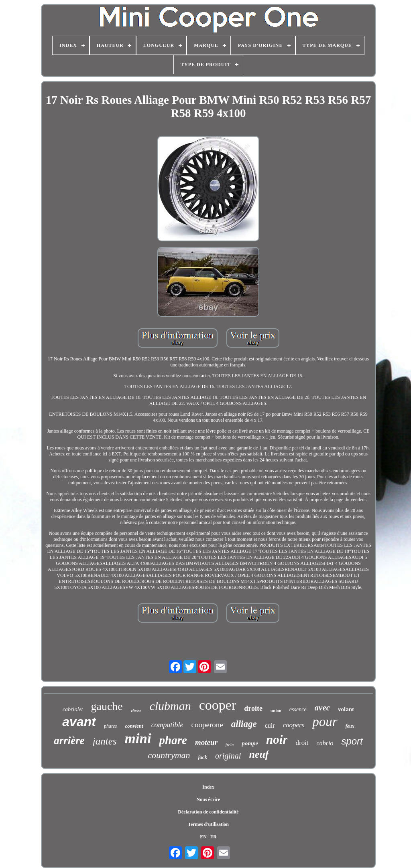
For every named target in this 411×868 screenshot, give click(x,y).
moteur (206, 742)
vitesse (136, 711)
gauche (107, 706)
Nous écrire (209, 799)
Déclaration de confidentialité (208, 812)
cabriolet (73, 709)
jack (203, 757)
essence (298, 709)
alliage (244, 724)
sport (352, 741)
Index (208, 787)
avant (79, 722)
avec (322, 708)
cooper (218, 705)
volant (346, 709)
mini (138, 739)
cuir (270, 725)
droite (253, 708)
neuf (259, 754)
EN (203, 837)
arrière (69, 741)
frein (230, 745)
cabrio (325, 743)
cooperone (207, 725)
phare (173, 740)
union (276, 710)
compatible (167, 725)
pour (325, 722)
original (228, 756)
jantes (105, 741)
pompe (250, 743)
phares (110, 726)
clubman (170, 706)
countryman (169, 755)
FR (214, 837)
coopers (294, 725)
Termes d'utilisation (208, 824)
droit (302, 743)
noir (277, 740)
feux (350, 726)
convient (134, 726)
